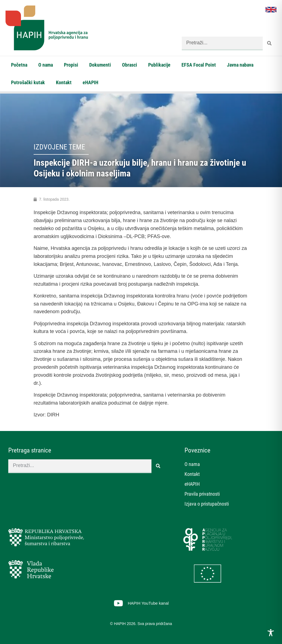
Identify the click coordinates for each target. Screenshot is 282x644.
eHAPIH (90, 82)
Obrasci (130, 65)
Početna (19, 65)
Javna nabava (240, 65)
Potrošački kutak (28, 82)
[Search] (270, 43)
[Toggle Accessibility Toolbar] (271, 633)
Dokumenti (100, 65)
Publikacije (159, 65)
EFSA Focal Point (199, 65)
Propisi (71, 65)
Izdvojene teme (59, 147)
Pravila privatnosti (202, 494)
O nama (46, 65)
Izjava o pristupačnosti (207, 504)
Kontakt (64, 82)
